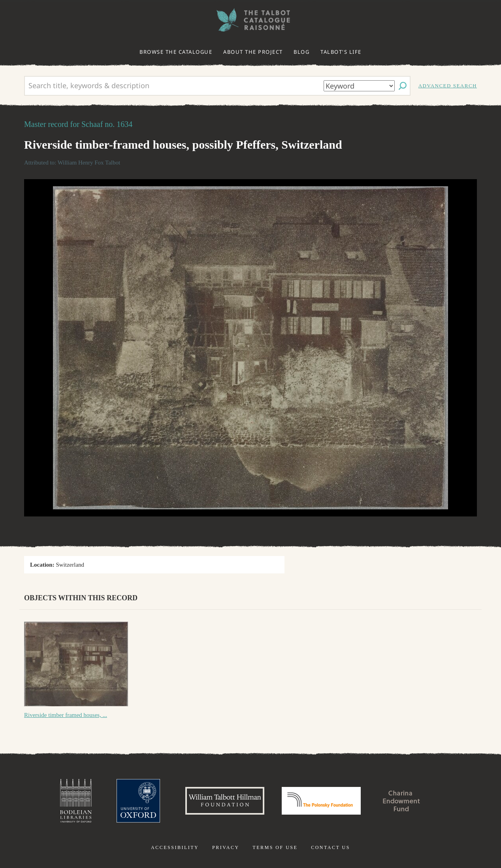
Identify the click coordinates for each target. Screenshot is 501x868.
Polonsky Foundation (321, 801)
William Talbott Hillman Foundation (225, 801)
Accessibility (175, 847)
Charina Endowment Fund (402, 801)
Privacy (226, 847)
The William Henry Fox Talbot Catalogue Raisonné (250, 20)
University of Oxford (138, 801)
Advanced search (448, 86)
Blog (301, 52)
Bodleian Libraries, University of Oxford (76, 801)
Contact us (331, 847)
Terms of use (275, 847)
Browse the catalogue (176, 52)
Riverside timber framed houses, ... (66, 715)
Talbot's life (341, 52)
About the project (253, 52)
